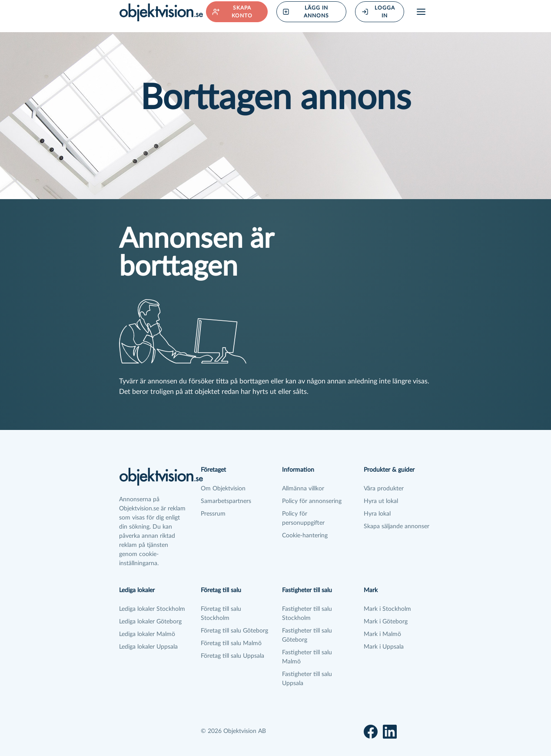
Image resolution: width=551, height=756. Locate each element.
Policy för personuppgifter (303, 518)
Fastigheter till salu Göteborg (307, 635)
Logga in (378, 12)
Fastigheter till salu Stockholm (307, 614)
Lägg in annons (306, 12)
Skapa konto (232, 12)
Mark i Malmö (382, 634)
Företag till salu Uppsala (232, 656)
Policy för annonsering (312, 501)
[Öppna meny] (421, 12)
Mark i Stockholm (387, 609)
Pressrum (213, 514)
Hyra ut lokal (381, 501)
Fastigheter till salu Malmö (307, 657)
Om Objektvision (223, 489)
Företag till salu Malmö (231, 643)
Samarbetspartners (226, 501)
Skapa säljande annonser (397, 526)
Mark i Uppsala (384, 647)
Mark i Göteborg (386, 622)
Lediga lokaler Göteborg (150, 622)
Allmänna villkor (303, 489)
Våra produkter (384, 489)
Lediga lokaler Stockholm (152, 609)
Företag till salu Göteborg (234, 631)
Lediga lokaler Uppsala (148, 647)
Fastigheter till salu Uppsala (307, 679)
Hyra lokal (377, 514)
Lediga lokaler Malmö (147, 634)
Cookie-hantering (305, 536)
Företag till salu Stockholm (221, 614)
